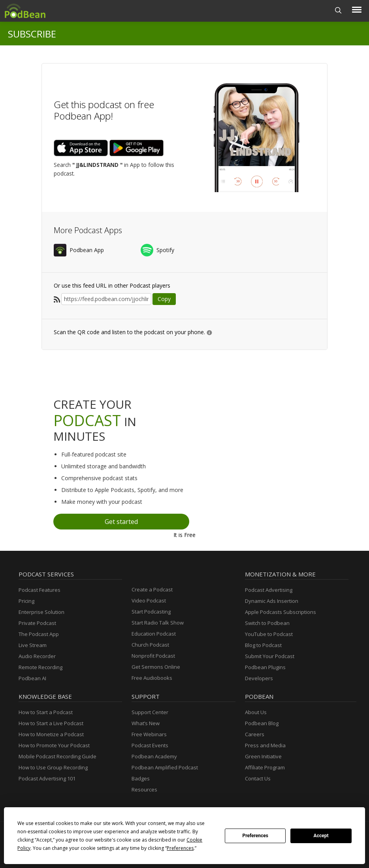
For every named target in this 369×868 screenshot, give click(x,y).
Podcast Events (150, 745)
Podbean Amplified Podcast (165, 767)
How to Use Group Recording (53, 767)
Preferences (255, 836)
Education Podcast (154, 634)
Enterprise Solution (41, 612)
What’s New (146, 723)
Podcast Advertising (269, 590)
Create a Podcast (152, 589)
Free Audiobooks (152, 678)
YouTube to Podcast (269, 634)
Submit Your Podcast (270, 656)
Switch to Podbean (267, 623)
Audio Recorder (37, 656)
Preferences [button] (180, 848)
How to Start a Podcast (46, 712)
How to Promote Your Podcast (54, 745)
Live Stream (33, 645)
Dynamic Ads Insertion (272, 601)
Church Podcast (150, 645)
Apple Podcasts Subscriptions (281, 612)
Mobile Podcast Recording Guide (57, 756)
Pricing (26, 601)
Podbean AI (32, 678)
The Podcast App (39, 634)
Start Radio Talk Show (158, 623)
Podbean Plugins (265, 667)
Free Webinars (149, 734)
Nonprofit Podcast (153, 656)
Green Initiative (263, 756)
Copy (164, 299)
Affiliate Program (265, 767)
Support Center (150, 712)
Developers (259, 678)
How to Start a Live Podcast (51, 723)
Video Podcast (149, 600)
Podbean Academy (154, 756)
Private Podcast (37, 623)
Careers (255, 734)
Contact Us (258, 778)
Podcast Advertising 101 (47, 778)
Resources (144, 789)
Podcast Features (40, 590)
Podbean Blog (262, 723)
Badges (141, 778)
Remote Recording (40, 667)
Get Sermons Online (156, 667)
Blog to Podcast (263, 645)
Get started (121, 522)
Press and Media (265, 745)
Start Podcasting (151, 612)
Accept (321, 836)
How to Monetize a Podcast (51, 734)
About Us (256, 712)
